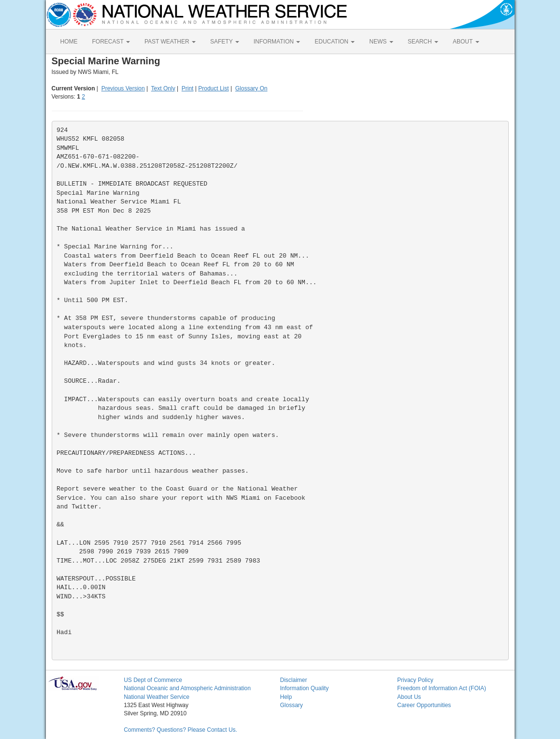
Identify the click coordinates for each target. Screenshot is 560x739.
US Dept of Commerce (153, 680)
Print (188, 88)
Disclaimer (293, 680)
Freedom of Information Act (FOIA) (442, 688)
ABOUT (466, 42)
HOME (69, 42)
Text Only (163, 88)
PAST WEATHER (170, 42)
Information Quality (304, 688)
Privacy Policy (415, 680)
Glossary (291, 705)
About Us (409, 697)
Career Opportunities (424, 705)
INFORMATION (277, 42)
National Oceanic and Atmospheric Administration (187, 688)
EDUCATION (335, 42)
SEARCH (423, 42)
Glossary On (251, 88)
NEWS (381, 42)
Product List (213, 88)
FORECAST (111, 42)
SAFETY (225, 42)
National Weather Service (157, 697)
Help (286, 697)
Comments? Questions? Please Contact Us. (180, 730)
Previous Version (123, 88)
